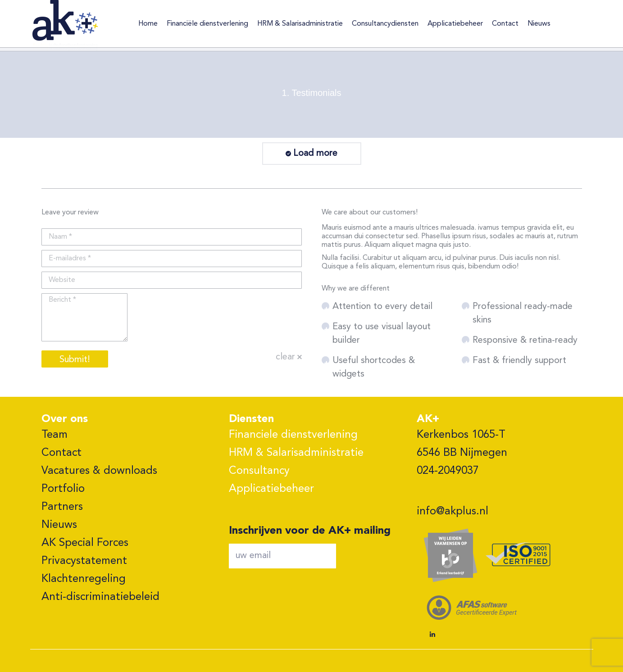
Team (55, 435)
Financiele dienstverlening (293, 435)
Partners (62, 507)
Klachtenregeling (84, 579)
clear (285, 357)
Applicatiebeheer (271, 489)
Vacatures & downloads (99, 471)
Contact (61, 453)
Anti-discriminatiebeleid (100, 597)
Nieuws (59, 525)
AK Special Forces (85, 543)
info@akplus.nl (452, 512)
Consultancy (259, 471)
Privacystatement (84, 561)
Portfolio (63, 489)
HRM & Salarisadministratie (296, 453)
